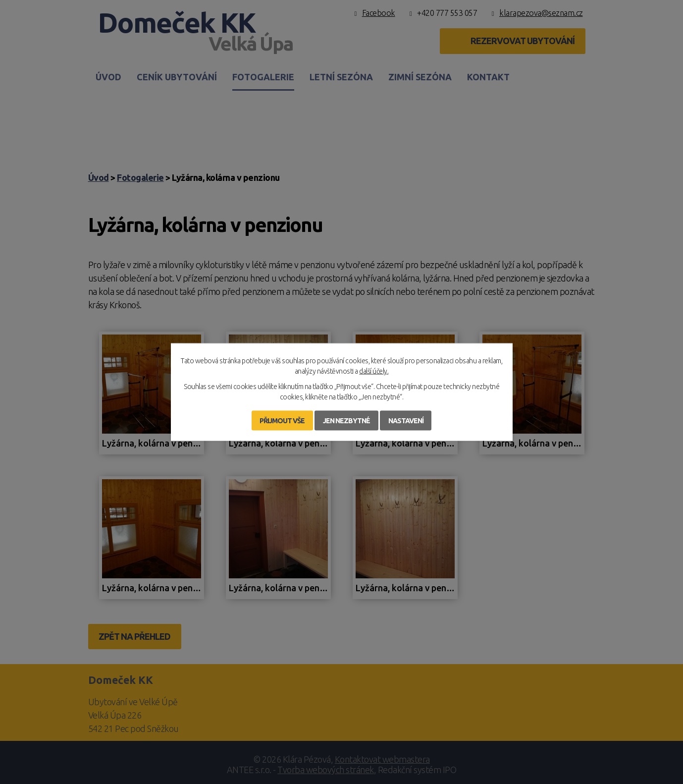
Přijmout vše (282, 421)
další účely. (374, 371)
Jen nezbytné (346, 421)
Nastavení (406, 421)
